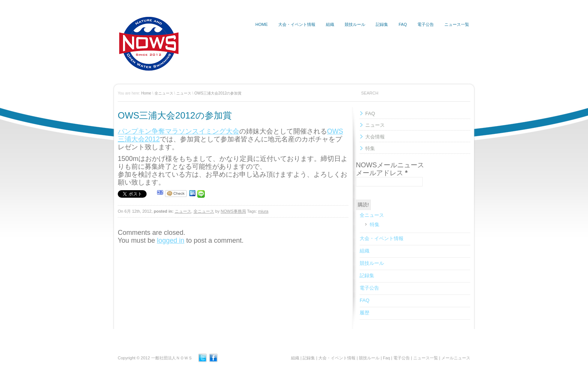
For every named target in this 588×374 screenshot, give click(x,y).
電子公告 (426, 24)
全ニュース (164, 93)
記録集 (382, 24)
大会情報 (375, 137)
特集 (370, 148)
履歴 (364, 313)
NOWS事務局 (233, 211)
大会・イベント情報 (297, 24)
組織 (330, 24)
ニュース (184, 93)
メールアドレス (382, 173)
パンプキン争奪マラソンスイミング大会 (178, 131)
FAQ (403, 24)
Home (146, 93)
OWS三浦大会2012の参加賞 (218, 93)
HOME (262, 24)
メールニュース (456, 358)
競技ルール (355, 24)
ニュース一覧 (457, 24)
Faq (386, 358)
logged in (170, 240)
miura (263, 211)
